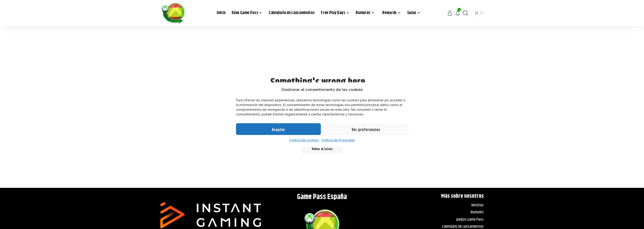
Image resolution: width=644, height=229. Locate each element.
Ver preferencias (366, 129)
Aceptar (278, 129)
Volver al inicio (322, 149)
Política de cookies (304, 140)
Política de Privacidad (338, 140)
